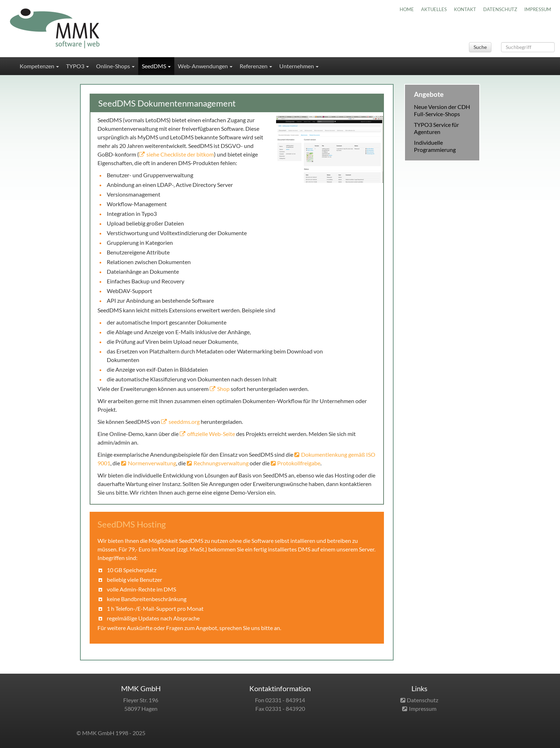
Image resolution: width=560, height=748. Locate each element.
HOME (407, 9)
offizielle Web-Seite (211, 434)
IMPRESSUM (538, 9)
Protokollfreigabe (299, 463)
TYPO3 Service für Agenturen (436, 128)
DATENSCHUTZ (500, 9)
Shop (223, 389)
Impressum (423, 709)
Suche (480, 47)
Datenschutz (422, 700)
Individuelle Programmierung (435, 146)
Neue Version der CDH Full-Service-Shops (442, 110)
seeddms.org (184, 422)
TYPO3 (77, 66)
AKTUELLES (434, 9)
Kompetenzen (39, 66)
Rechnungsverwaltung (222, 463)
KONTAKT (465, 9)
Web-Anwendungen (205, 66)
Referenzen (256, 66)
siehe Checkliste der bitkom (180, 154)
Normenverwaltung (152, 463)
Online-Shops (115, 66)
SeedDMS (156, 66)
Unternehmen (299, 66)
